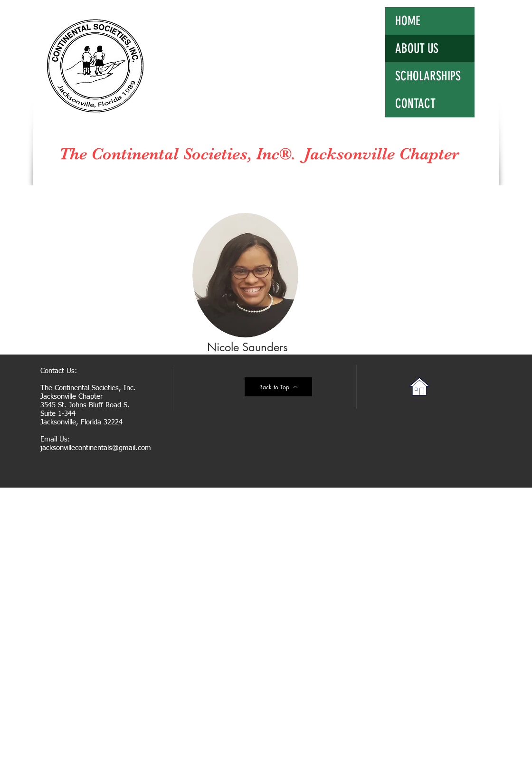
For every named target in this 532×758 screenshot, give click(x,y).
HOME (408, 21)
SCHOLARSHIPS (428, 76)
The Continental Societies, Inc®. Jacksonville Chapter (259, 154)
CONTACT (415, 104)
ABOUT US (417, 48)
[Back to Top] (278, 387)
